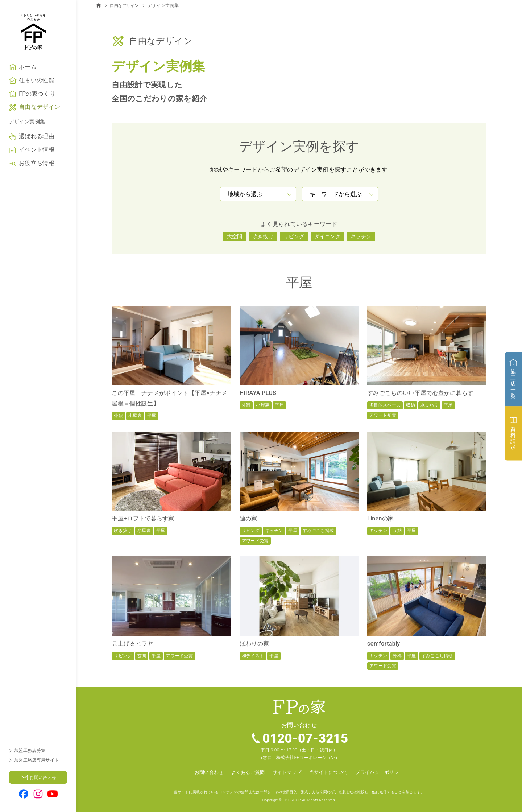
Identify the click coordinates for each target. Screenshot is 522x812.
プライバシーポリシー (384, 772)
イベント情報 (37, 162)
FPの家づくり (37, 106)
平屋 (152, 416)
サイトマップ (286, 772)
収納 (411, 405)
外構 (397, 656)
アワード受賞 (383, 415)
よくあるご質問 (245, 772)
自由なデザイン (40, 119)
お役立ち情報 (37, 175)
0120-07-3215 (306, 739)
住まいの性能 (37, 92)
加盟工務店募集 (30, 750)
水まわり (429, 405)
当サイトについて (330, 772)
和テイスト (253, 656)
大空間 (235, 236)
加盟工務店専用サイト (36, 760)
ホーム (28, 79)
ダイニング (327, 236)
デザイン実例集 (27, 133)
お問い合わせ (203, 772)
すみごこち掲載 (318, 531)
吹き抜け (263, 236)
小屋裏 (135, 416)
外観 (118, 416)
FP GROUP (291, 800)
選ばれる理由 (37, 149)
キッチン (361, 236)
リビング (294, 236)
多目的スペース (385, 405)
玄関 (142, 656)
